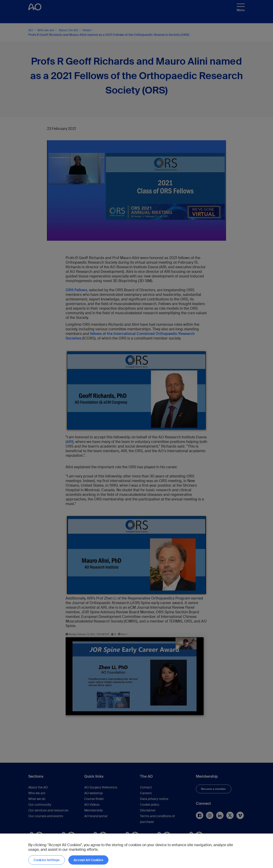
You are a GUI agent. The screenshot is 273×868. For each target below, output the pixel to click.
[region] (136, 851)
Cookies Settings (47, 860)
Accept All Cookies (88, 860)
